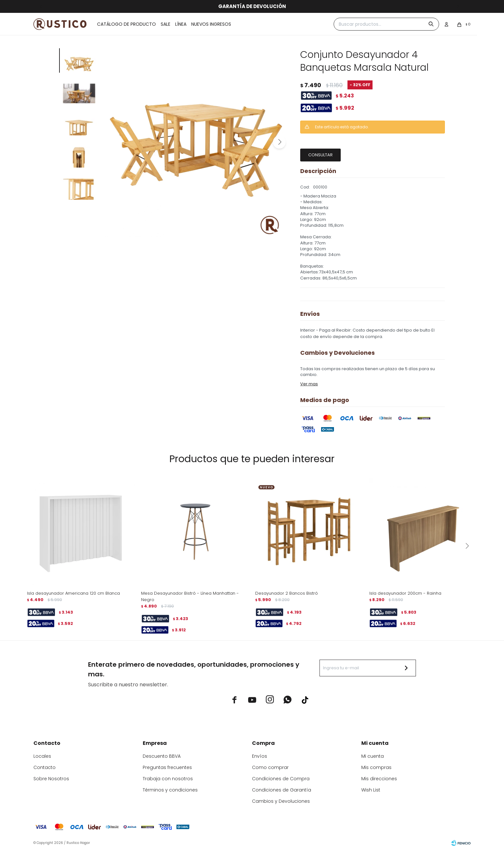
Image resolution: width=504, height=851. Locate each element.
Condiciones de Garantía (282, 790)
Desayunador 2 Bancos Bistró (287, 593)
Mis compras (376, 767)
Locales (42, 756)
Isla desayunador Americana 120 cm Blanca (73, 593)
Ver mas (309, 384)
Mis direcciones (379, 779)
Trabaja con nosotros (168, 779)
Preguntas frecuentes (167, 767)
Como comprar (270, 767)
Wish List (371, 790)
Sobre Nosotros (51, 779)
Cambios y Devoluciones (281, 801)
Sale (166, 24)
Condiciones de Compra (281, 779)
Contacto (45, 767)
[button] (279, 142)
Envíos (260, 756)
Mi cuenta (373, 756)
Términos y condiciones (170, 790)
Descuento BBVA (162, 756)
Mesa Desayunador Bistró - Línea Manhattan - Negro (190, 596)
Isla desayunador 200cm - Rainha (405, 593)
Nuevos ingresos (211, 24)
